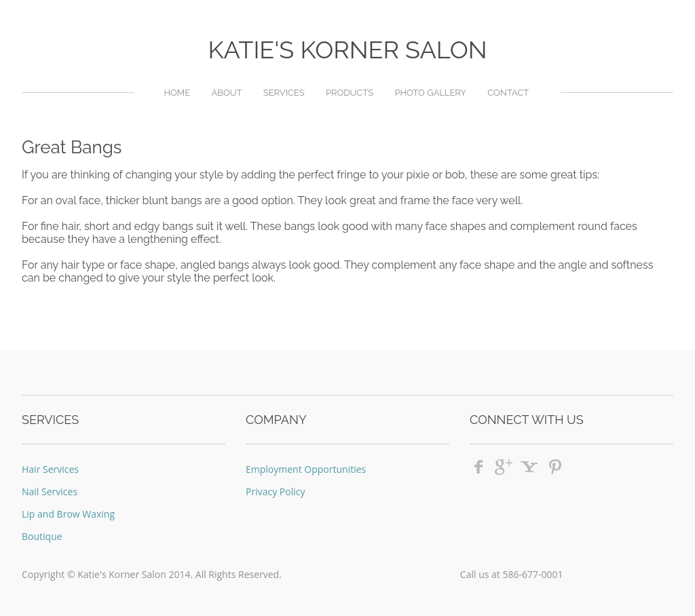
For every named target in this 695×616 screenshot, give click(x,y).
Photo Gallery (430, 93)
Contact (508, 93)
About (226, 93)
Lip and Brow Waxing (68, 514)
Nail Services (50, 492)
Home (177, 93)
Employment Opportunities (306, 469)
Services (284, 93)
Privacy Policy (275, 492)
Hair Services (50, 469)
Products (350, 93)
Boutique (42, 536)
